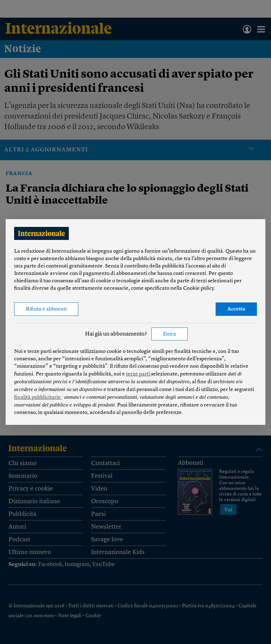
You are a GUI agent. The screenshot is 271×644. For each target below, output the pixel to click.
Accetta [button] (236, 309)
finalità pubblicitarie (38, 398)
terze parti (138, 374)
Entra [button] (170, 334)
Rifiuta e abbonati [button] (46, 309)
